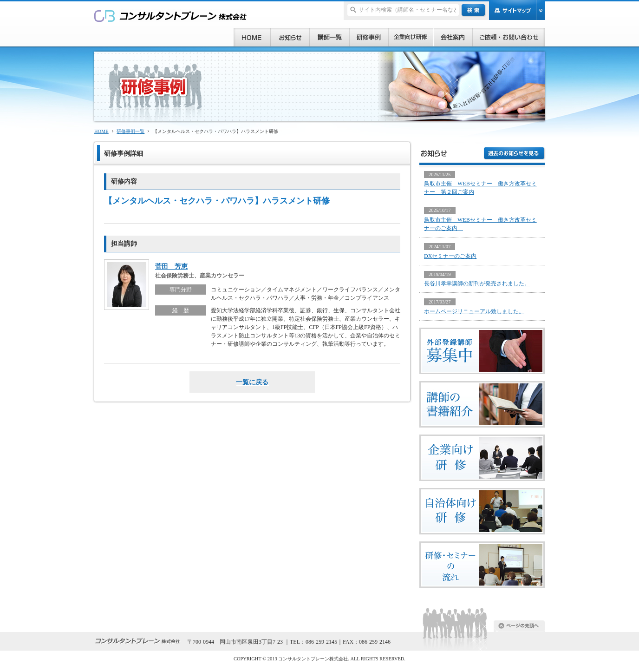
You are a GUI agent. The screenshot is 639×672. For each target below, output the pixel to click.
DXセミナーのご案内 (450, 256)
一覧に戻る (252, 382)
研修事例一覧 (130, 131)
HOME (101, 131)
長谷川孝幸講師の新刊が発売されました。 (477, 283)
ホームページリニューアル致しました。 (474, 311)
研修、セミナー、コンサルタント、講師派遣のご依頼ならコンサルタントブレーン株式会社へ (171, 16)
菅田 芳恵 (171, 266)
